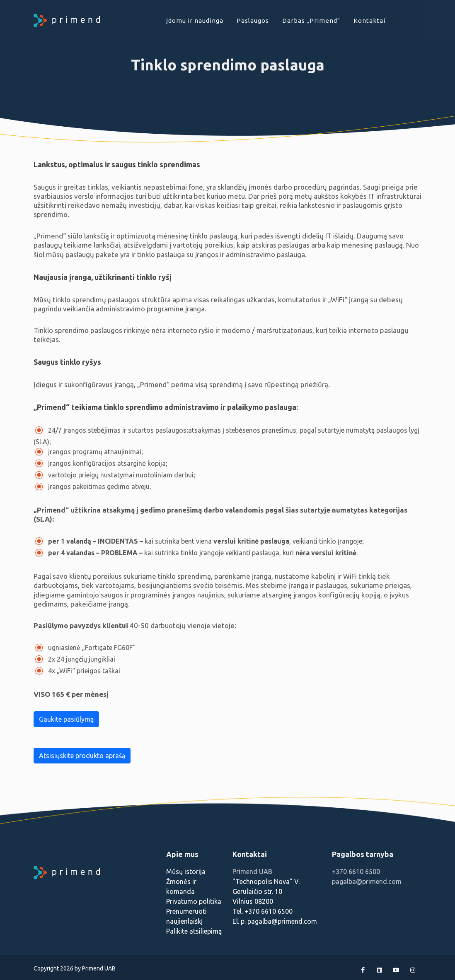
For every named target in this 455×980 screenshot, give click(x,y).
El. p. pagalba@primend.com (275, 921)
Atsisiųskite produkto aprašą (82, 756)
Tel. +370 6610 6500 (263, 911)
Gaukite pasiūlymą (66, 719)
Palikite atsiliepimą (194, 931)
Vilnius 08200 (253, 901)
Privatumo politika (194, 901)
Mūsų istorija (186, 872)
